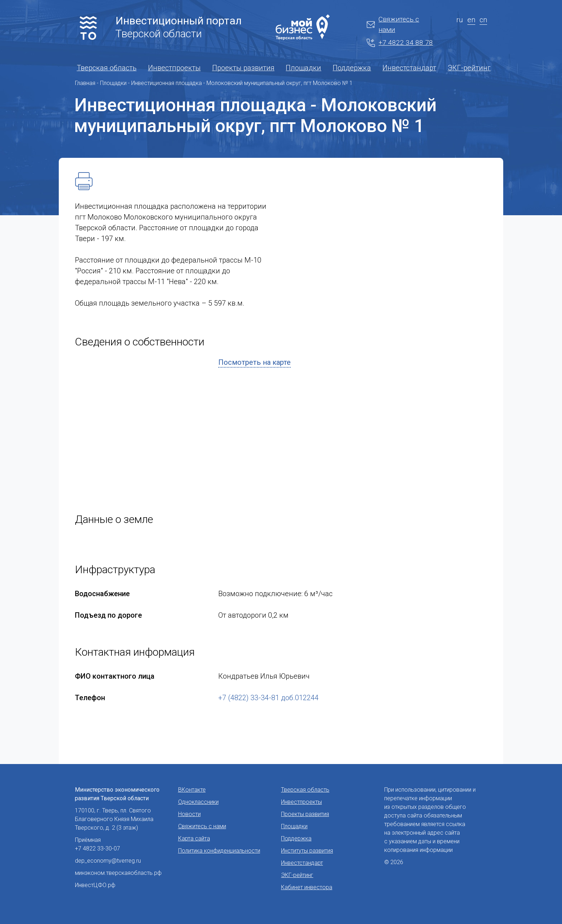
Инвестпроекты (174, 68)
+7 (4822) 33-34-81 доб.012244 (268, 698)
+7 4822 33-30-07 (97, 848)
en (471, 20)
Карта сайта (194, 838)
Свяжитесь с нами (393, 24)
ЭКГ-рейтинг (469, 68)
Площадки (303, 68)
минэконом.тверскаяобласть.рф (118, 873)
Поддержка (352, 68)
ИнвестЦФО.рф (95, 885)
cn (483, 20)
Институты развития (307, 851)
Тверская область (107, 68)
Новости (189, 814)
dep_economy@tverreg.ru (108, 861)
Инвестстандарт (409, 68)
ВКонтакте (192, 790)
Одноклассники (198, 802)
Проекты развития (243, 68)
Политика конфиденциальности (219, 851)
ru (460, 20)
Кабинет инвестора (307, 887)
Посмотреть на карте (254, 362)
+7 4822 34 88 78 (400, 43)
